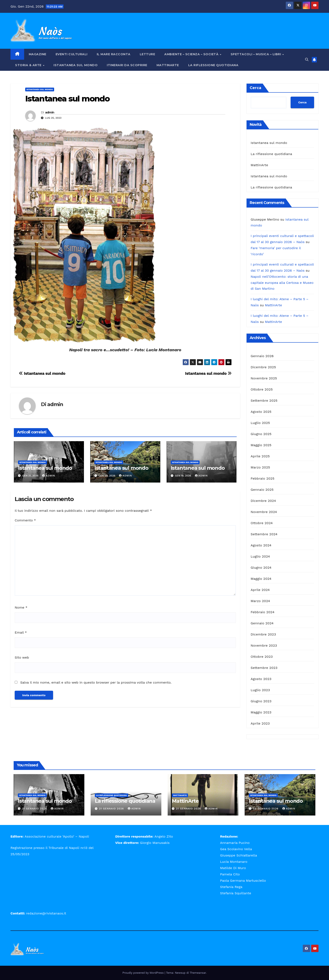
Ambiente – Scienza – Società (192, 54)
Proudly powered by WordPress (144, 973)
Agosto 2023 (261, 679)
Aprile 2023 (260, 723)
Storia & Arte (29, 65)
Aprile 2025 (260, 456)
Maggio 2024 (261, 579)
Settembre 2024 (264, 534)
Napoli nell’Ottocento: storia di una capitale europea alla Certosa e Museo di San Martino (282, 283)
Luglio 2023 (260, 690)
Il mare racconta (114, 54)
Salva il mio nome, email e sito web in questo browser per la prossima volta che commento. (96, 682)
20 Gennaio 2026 (266, 809)
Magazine (38, 54)
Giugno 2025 (261, 434)
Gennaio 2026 (262, 356)
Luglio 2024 (260, 556)
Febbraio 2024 (263, 612)
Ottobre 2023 (262, 657)
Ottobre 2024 (262, 523)
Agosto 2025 (261, 412)
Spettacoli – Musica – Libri (256, 54)
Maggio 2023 (261, 712)
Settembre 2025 (264, 401)
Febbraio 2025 (263, 478)
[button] (307, 60)
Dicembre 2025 (263, 367)
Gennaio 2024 (262, 623)
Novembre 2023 (264, 645)
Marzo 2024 (260, 601)
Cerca (255, 88)
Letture (148, 54)
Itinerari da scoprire (127, 65)
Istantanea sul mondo (76, 65)
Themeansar (198, 973)
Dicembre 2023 (263, 634)
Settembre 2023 (264, 668)
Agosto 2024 (261, 545)
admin (50, 112)
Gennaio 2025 (262, 490)
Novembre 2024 (264, 512)
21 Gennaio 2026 (35, 809)
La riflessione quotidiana (213, 65)
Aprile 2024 (260, 590)
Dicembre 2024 (263, 501)
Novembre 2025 (264, 378)
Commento (25, 520)
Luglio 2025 (260, 423)
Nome (21, 607)
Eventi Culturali (72, 54)
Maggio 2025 (261, 445)
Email (21, 632)
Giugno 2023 (261, 701)
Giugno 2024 (261, 568)
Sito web (22, 657)
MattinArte (168, 65)
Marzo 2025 (260, 467)
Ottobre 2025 (262, 389)
